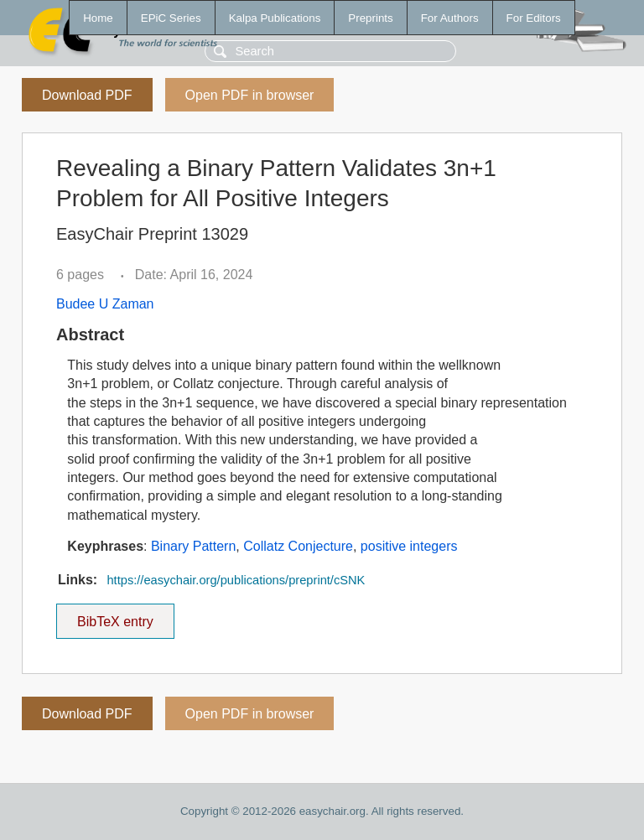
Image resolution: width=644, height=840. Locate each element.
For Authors (450, 18)
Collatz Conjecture (298, 546)
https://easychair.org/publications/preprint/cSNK (236, 580)
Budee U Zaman (105, 304)
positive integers (409, 546)
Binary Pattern (193, 546)
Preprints (370, 18)
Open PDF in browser (250, 95)
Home (98, 18)
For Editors (534, 18)
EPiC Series (171, 18)
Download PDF (87, 95)
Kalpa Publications (275, 18)
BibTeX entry (115, 616)
